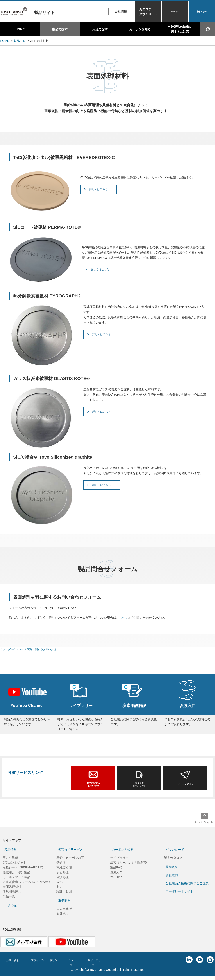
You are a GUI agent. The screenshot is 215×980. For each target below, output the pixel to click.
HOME (20, 29)
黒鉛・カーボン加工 (70, 863)
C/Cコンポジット (14, 868)
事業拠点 (64, 906)
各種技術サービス (70, 855)
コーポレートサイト (179, 897)
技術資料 (172, 872)
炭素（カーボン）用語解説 (129, 868)
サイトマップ (104, 966)
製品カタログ (173, 863)
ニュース (80, 966)
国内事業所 (64, 914)
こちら (124, 618)
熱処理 (61, 868)
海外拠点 (63, 919)
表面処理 (63, 878)
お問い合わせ (14, 966)
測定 (59, 892)
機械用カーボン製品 (16, 878)
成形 (59, 887)
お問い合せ (175, 12)
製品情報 (11, 855)
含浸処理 (63, 883)
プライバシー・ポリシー (48, 966)
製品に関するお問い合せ (48, 649)
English (204, 12)
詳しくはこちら (110, 190)
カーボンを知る (140, 29)
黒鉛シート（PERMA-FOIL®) (23, 873)
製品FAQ (116, 873)
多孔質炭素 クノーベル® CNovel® (26, 887)
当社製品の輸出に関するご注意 (180, 29)
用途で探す (100, 29)
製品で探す (60, 29)
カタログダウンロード (148, 12)
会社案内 (172, 881)
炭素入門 (116, 878)
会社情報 (121, 11)
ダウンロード (175, 855)
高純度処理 (64, 873)
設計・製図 (64, 897)
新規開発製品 (12, 897)
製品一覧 (20, 41)
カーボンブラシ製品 (16, 883)
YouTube (116, 883)
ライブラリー (119, 863)
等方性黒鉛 (10, 863)
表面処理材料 (12, 892)
